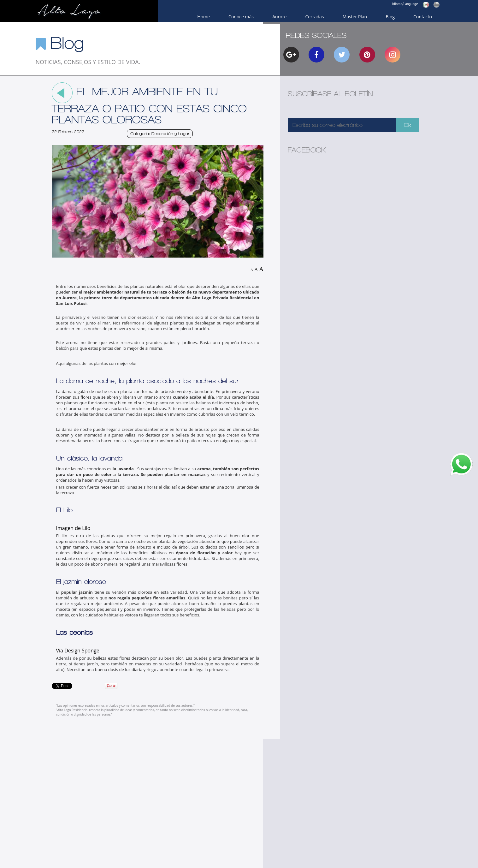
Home (204, 17)
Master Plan (355, 17)
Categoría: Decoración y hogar (160, 134)
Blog (390, 17)
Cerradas (315, 17)
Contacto (423, 17)
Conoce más (241, 17)
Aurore (279, 17)
